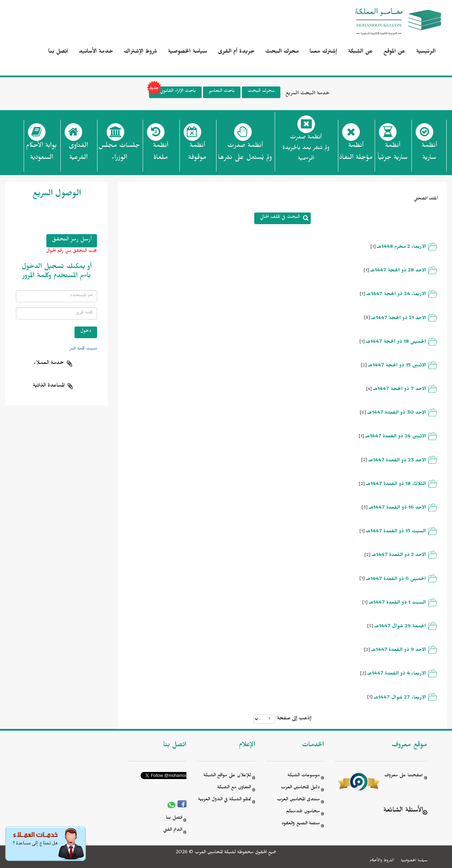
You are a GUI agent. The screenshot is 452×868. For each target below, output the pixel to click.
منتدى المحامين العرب (298, 800)
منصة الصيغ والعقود (301, 824)
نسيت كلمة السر (83, 349)
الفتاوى (78, 154)
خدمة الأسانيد (96, 52)
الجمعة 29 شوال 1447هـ (400, 627)
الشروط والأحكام (382, 861)
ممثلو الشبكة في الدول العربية (225, 800)
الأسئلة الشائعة (403, 811)
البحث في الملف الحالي (280, 218)
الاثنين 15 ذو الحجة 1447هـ (397, 366)
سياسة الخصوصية (188, 52)
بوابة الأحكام (41, 154)
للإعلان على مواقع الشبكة (227, 776)
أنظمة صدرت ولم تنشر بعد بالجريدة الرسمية (306, 149)
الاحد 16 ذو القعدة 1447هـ (397, 508)
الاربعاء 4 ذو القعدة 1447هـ (397, 674)
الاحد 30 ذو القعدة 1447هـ (397, 414)
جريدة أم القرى (236, 52)
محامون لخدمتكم (303, 812)
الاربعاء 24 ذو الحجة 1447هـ (396, 295)
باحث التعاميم (222, 92)
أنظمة (429, 154)
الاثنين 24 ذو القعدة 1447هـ (396, 437)
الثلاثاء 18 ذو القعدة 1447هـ (396, 485)
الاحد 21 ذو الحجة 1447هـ (399, 319)
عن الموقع (394, 52)
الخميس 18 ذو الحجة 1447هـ (396, 343)
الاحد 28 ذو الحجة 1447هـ (398, 271)
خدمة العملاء (49, 364)
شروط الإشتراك (140, 52)
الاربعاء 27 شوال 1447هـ (400, 698)
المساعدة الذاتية (49, 386)
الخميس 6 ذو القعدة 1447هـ (396, 580)
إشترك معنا (323, 52)
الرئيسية (426, 52)
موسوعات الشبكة (304, 776)
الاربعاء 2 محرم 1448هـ (402, 248)
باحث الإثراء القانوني (173, 92)
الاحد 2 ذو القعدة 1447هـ (399, 556)
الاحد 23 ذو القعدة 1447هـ (397, 461)
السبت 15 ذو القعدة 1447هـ (396, 532)
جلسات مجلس (119, 154)
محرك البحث (282, 52)
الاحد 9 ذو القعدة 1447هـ (399, 651)
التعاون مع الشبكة (234, 788)
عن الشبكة (360, 52)
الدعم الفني (173, 830)
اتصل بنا (58, 52)
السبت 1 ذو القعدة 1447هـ (397, 603)
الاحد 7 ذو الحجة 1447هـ (400, 390)
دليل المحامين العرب (300, 788)
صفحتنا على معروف (404, 776)
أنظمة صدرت (245, 154)
